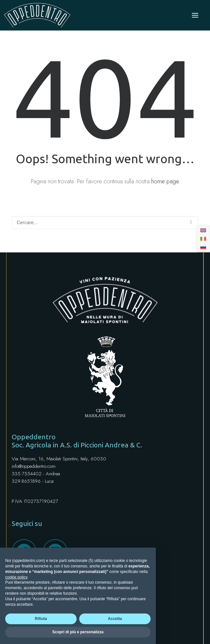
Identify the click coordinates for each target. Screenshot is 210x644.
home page (165, 181)
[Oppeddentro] (37, 15)
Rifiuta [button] (41, 619)
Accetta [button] (115, 619)
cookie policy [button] (16, 577)
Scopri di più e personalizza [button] (78, 632)
